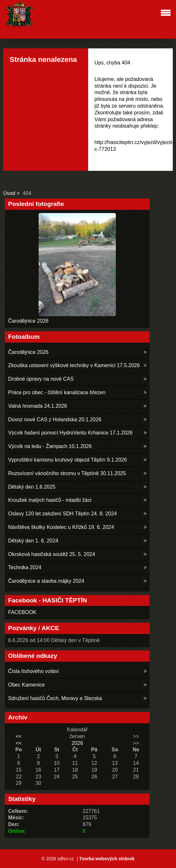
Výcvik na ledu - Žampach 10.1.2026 (50, 446)
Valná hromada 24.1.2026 (37, 406)
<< (19, 736)
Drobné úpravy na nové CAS (41, 379)
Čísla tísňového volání (33, 671)
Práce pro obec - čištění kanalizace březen (57, 392)
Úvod (9, 193)
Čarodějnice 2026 (28, 321)
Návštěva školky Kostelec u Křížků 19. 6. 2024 (61, 527)
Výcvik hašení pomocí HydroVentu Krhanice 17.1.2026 (70, 433)
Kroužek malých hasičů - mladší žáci (50, 500)
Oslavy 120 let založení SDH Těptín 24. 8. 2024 (62, 514)
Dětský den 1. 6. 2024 (33, 541)
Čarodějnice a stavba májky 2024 (46, 581)
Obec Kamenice (26, 685)
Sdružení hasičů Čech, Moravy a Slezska (55, 698)
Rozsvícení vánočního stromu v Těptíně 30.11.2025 (67, 473)
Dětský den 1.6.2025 (32, 487)
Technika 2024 (25, 567)
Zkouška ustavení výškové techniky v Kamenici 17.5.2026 (74, 365)
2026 (77, 743)
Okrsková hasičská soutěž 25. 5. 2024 (51, 554)
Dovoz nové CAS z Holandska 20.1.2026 (55, 419)
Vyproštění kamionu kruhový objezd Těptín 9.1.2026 (67, 460)
